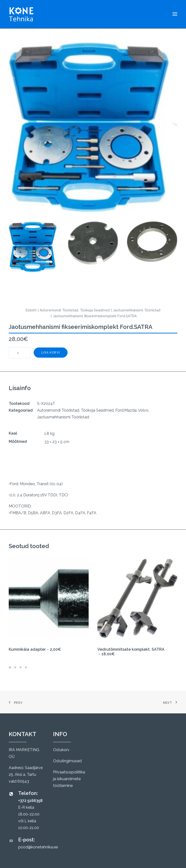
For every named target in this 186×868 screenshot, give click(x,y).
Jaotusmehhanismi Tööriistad (137, 310)
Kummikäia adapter (35, 649)
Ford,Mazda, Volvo (132, 410)
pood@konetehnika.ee (38, 847)
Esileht (31, 310)
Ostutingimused (67, 761)
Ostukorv (61, 750)
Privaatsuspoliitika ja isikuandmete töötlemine (69, 779)
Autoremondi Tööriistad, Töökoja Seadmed (75, 310)
